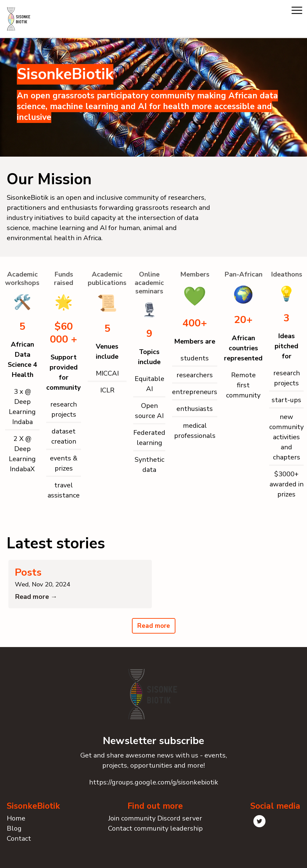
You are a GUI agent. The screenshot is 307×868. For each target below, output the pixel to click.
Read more (154, 630)
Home (16, 822)
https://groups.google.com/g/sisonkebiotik (154, 787)
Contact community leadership (155, 832)
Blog (14, 832)
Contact (19, 843)
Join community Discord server (155, 822)
